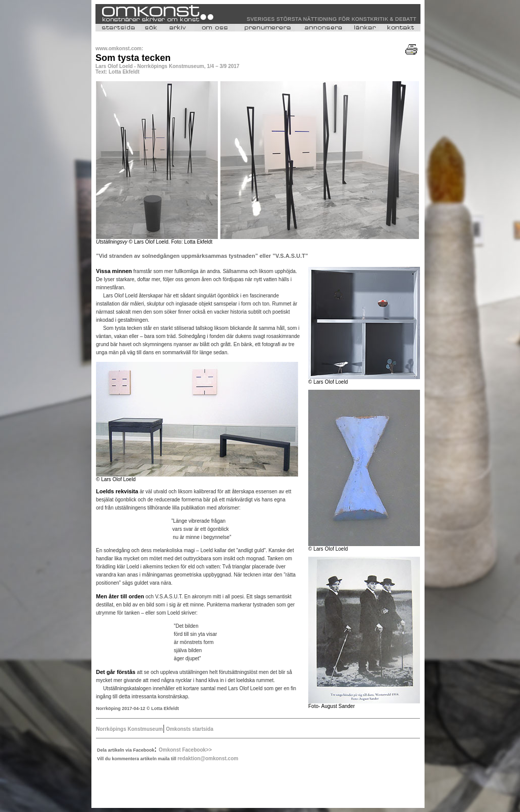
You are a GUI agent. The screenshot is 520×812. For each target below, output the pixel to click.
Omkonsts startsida (189, 729)
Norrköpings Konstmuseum (129, 729)
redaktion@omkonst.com (208, 758)
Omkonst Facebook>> (185, 750)
